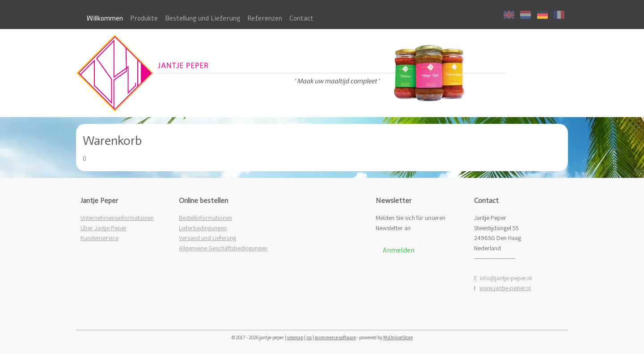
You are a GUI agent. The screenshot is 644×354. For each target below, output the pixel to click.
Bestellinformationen (205, 218)
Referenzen (265, 18)
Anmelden (399, 250)
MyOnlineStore (398, 337)
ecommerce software (335, 337)
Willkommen (105, 18)
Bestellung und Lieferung (203, 18)
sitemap (295, 337)
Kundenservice (100, 238)
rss (309, 337)
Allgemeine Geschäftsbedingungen (223, 248)
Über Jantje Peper (104, 228)
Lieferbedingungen (203, 228)
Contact (301, 18)
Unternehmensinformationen (117, 218)
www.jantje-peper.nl (505, 288)
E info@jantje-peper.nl (503, 278)
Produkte (144, 18)
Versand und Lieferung (208, 238)
